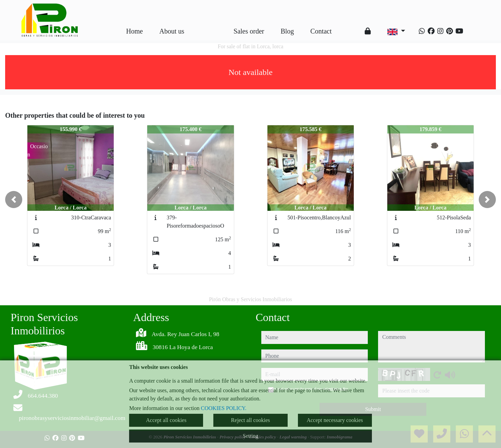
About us (172, 31)
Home (134, 31)
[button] (14, 200)
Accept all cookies (166, 420)
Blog (287, 31)
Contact (321, 31)
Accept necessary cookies (335, 420)
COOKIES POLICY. (224, 408)
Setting (251, 436)
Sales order (249, 31)
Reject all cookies (251, 420)
